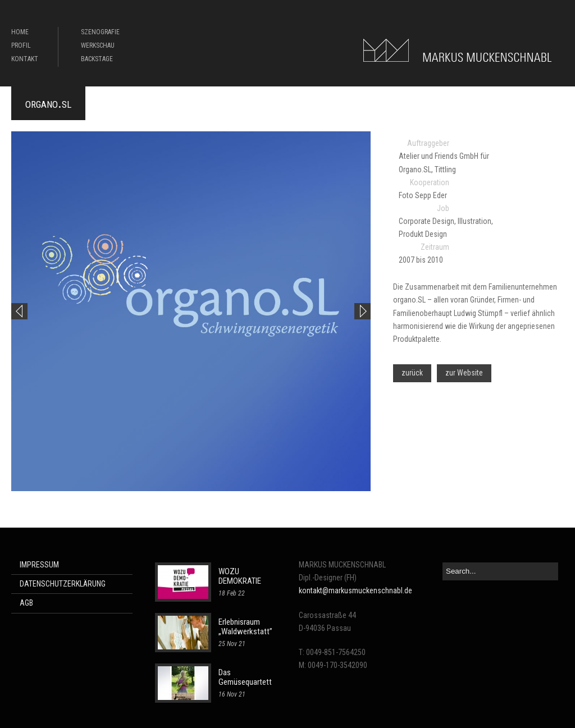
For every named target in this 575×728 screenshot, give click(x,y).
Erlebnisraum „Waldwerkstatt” (245, 627)
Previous (19, 311)
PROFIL (21, 45)
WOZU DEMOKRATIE (240, 576)
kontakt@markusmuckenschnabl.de (355, 590)
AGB (26, 603)
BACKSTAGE (97, 59)
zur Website (464, 373)
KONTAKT (25, 59)
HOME (20, 32)
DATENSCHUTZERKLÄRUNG (63, 584)
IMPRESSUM (39, 565)
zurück (412, 373)
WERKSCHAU (98, 45)
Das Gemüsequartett (245, 677)
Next (362, 311)
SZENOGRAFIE (100, 32)
